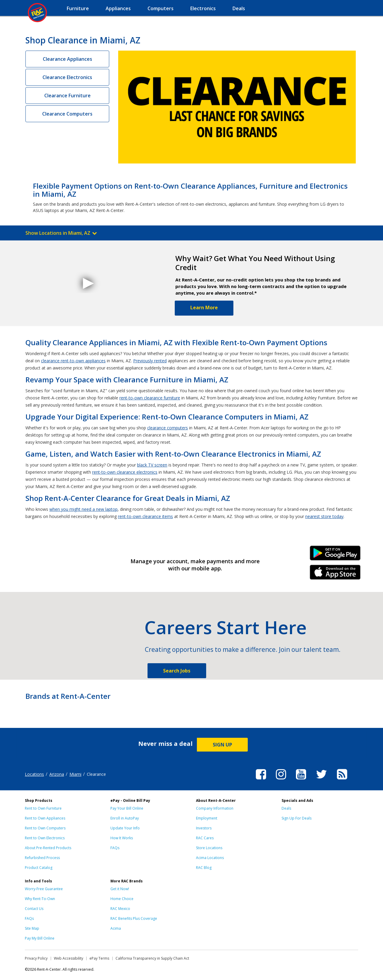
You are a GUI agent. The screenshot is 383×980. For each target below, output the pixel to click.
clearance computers (168, 428)
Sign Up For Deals (297, 818)
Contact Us (34, 909)
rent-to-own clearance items (145, 516)
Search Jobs (177, 671)
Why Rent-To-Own (40, 899)
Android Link (335, 555)
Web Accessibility (69, 958)
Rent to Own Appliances (45, 818)
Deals (286, 808)
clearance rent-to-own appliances (73, 361)
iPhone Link (335, 574)
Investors (204, 828)
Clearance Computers (67, 114)
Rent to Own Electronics (45, 838)
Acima (116, 928)
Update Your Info (125, 828)
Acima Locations (210, 858)
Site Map (32, 928)
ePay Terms (99, 958)
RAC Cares (205, 838)
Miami (75, 774)
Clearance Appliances (67, 59)
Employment (207, 818)
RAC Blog (204, 868)
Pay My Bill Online (40, 938)
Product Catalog (39, 868)
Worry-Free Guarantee (44, 889)
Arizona (57, 774)
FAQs (115, 848)
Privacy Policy (36, 958)
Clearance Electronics (67, 77)
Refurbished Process (42, 858)
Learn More (204, 308)
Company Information (215, 808)
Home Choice (122, 899)
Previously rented (150, 361)
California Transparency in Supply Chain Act (152, 958)
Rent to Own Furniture (43, 808)
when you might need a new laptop (83, 509)
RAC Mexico (120, 909)
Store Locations (209, 848)
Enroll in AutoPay (125, 818)
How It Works (122, 838)
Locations (34, 774)
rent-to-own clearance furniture (150, 398)
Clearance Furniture (67, 96)
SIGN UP (222, 745)
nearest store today (324, 516)
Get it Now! (120, 889)
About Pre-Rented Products (48, 848)
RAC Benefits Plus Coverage (134, 918)
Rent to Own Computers (45, 828)
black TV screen (152, 465)
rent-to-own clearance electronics (125, 472)
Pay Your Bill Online (127, 808)
